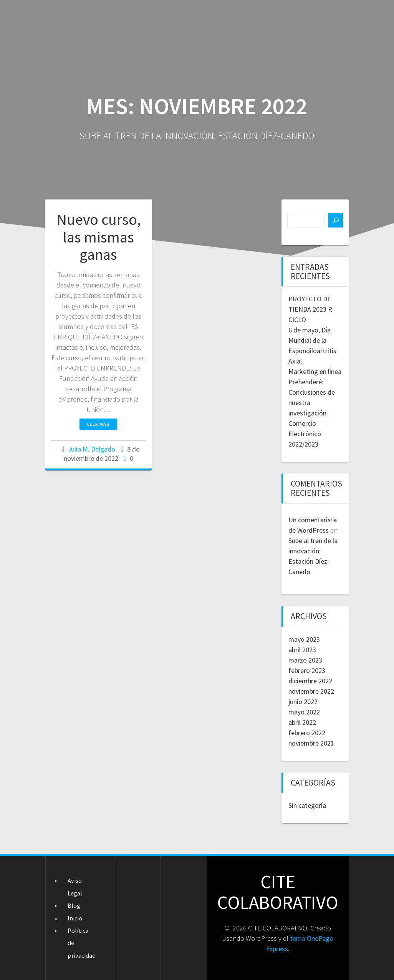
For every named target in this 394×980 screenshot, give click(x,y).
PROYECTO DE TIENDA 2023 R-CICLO (311, 309)
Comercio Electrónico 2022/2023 (305, 434)
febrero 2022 (307, 733)
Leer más (98, 424)
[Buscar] (336, 220)
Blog (74, 905)
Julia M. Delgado (91, 449)
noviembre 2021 (311, 743)
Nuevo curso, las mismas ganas (98, 237)
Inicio (75, 918)
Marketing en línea (315, 371)
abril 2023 (302, 650)
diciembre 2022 (310, 681)
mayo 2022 (304, 712)
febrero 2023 (307, 670)
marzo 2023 (305, 660)
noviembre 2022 (311, 691)
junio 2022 (303, 702)
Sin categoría (307, 805)
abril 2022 (302, 722)
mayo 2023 (304, 639)
